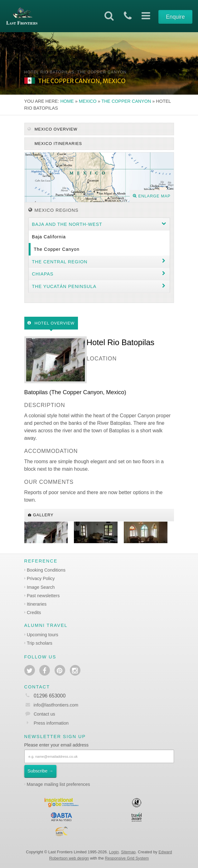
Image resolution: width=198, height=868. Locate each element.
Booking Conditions (46, 570)
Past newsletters (43, 596)
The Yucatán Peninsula (64, 286)
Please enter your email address (56, 745)
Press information (51, 723)
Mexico (88, 101)
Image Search (41, 587)
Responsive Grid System (127, 858)
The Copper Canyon (126, 101)
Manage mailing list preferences (58, 784)
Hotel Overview (51, 323)
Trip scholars (40, 643)
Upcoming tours (43, 635)
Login (114, 852)
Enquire (175, 17)
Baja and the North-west (67, 224)
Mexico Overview (52, 129)
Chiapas (43, 274)
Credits (34, 613)
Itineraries (37, 604)
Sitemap (128, 852)
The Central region (60, 262)
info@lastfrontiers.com (51, 705)
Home (67, 101)
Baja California (49, 237)
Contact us (44, 714)
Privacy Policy (41, 578)
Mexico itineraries (58, 144)
